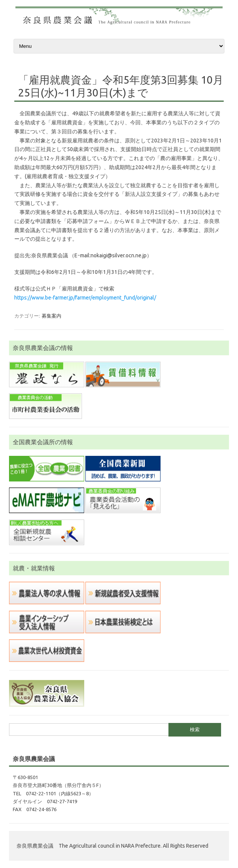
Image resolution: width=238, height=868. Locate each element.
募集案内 (52, 316)
